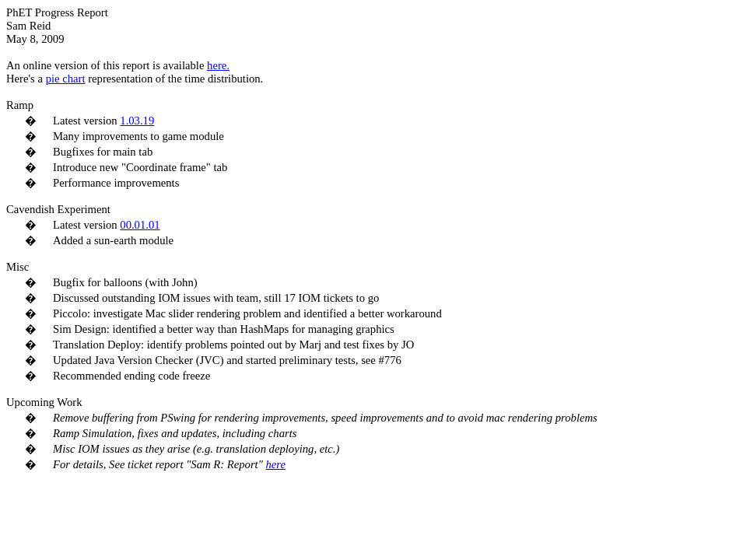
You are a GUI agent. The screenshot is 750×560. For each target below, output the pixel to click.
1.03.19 (137, 121)
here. (218, 65)
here (275, 464)
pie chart (66, 79)
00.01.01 (140, 225)
